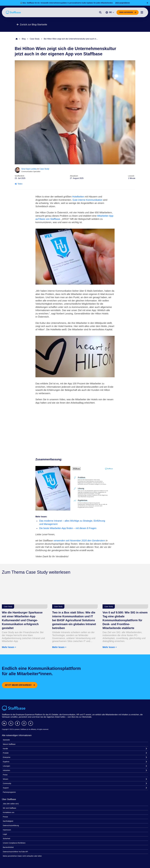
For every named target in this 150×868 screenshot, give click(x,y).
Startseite (6, 740)
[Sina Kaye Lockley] (18, 170)
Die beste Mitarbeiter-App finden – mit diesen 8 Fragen (68, 528)
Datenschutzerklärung (11, 825)
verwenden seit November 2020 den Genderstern (79, 541)
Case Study (35, 39)
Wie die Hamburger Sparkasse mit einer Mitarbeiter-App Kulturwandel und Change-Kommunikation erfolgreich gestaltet (22, 620)
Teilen (19, 184)
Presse (5, 817)
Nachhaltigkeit (8, 821)
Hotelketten (78, 197)
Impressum (7, 830)
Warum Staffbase (9, 744)
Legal (5, 834)
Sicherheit (6, 839)
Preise (5, 775)
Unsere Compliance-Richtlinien (14, 843)
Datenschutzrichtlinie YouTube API (15, 852)
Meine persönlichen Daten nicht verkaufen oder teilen (22, 856)
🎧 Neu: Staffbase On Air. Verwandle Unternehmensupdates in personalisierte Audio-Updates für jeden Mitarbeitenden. (67, 3)
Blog (24, 39)
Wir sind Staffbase (9, 808)
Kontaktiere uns (9, 812)
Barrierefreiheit (8, 847)
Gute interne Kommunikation (87, 200)
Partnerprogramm (9, 792)
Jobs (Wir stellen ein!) (11, 804)
